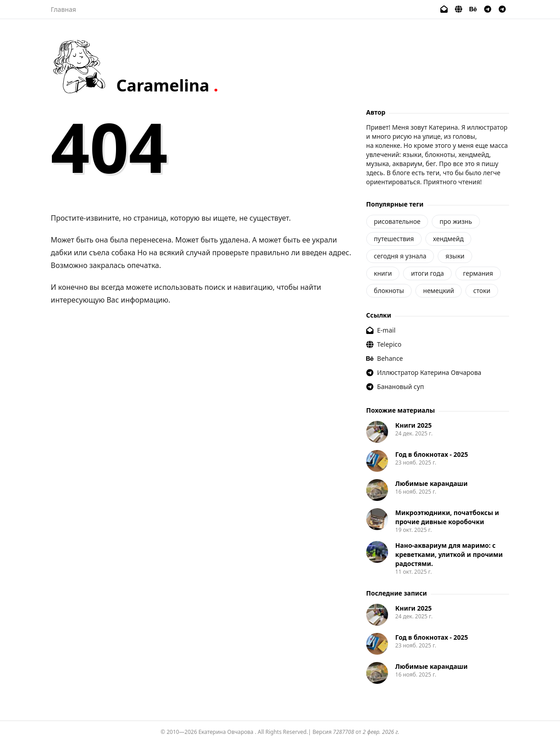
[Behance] (473, 9)
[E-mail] (444, 9)
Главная (63, 9)
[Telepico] (459, 9)
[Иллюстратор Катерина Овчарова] (488, 9)
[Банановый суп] (502, 9)
